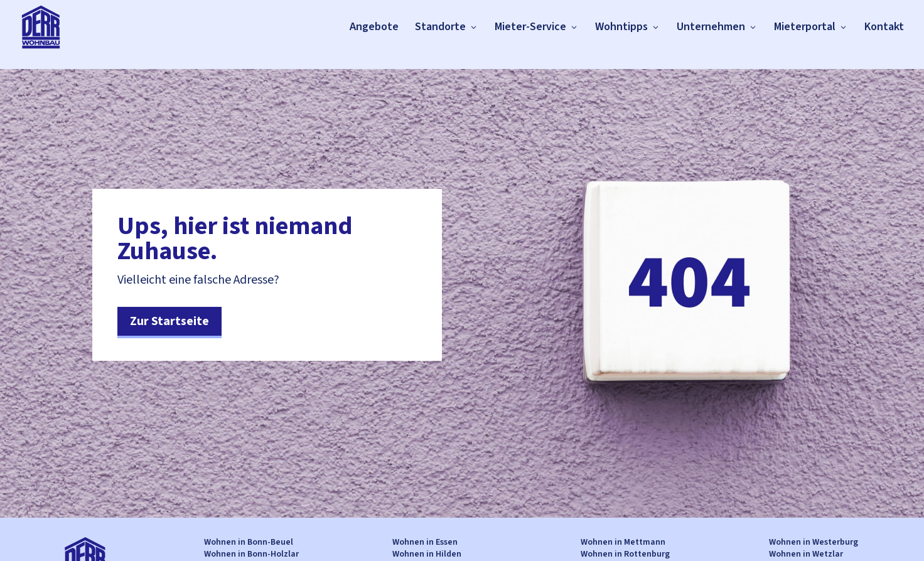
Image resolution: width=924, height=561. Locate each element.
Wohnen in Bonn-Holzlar (251, 554)
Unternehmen (711, 27)
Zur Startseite (169, 321)
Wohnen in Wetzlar (806, 554)
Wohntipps (621, 27)
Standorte (440, 27)
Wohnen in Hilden (427, 554)
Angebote (374, 27)
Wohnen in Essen (425, 542)
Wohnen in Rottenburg (625, 554)
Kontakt (884, 27)
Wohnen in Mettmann (623, 542)
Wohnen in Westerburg (814, 542)
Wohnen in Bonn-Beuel (249, 542)
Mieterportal (805, 27)
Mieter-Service (530, 27)
